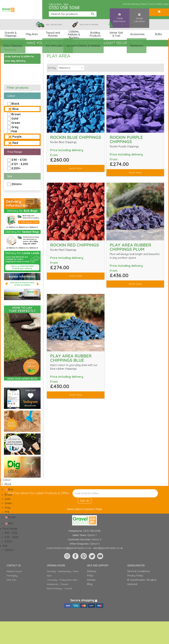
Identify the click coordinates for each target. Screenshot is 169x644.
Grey (15, 127)
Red (15, 143)
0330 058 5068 (64, 8)
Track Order (155, 4)
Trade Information (119, 15)
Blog (90, 584)
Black (15, 104)
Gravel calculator (139, 15)
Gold (15, 118)
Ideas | (71, 509)
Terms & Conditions (138, 571)
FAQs (90, 576)
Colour (11, 96)
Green (16, 123)
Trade (99, 509)
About (144, 4)
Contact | (90, 509)
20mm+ (17, 184)
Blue (16, 109)
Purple (17, 137)
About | (80, 509)
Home (126, 4)
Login (166, 4)
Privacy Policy (135, 576)
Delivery (135, 4)
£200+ (16, 168)
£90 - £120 (19, 160)
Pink (14, 131)
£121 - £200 (20, 164)
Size (10, 176)
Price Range (15, 152)
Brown (16, 114)
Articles (91, 580)
